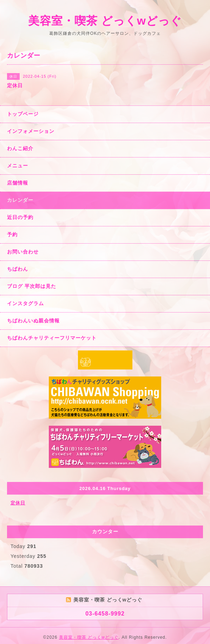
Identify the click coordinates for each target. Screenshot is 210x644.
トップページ (23, 114)
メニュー (18, 166)
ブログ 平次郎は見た (32, 286)
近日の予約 (20, 217)
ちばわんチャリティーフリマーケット (52, 338)
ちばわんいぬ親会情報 (33, 321)
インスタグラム (25, 303)
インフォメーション (31, 131)
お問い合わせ (23, 252)
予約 (12, 234)
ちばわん (18, 269)
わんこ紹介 (20, 148)
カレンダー (20, 200)
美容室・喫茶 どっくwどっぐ (105, 21)
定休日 (18, 503)
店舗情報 (18, 183)
